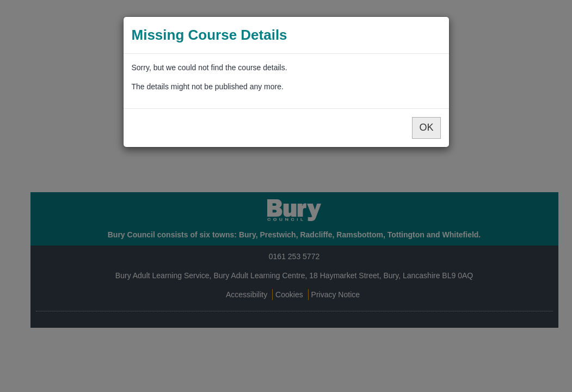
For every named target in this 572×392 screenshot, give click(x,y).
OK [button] (426, 127)
